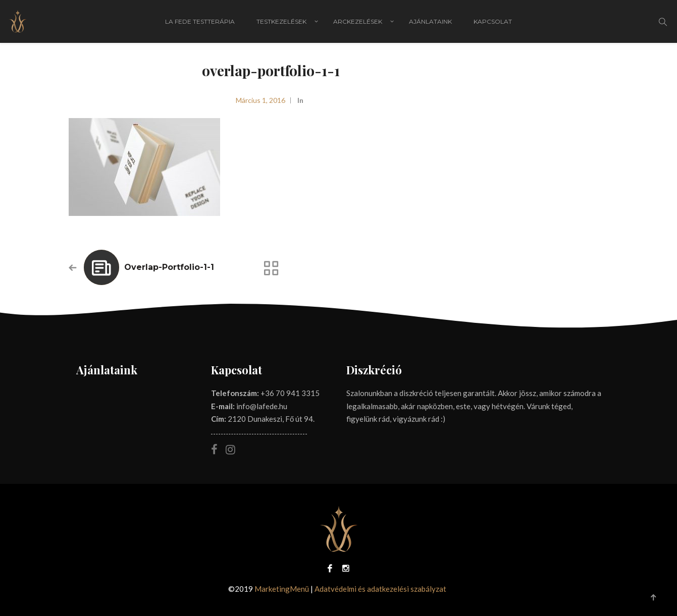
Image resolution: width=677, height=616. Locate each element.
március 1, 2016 (261, 100)
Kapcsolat (493, 21)
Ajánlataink (430, 21)
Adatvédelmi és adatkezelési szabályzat (380, 589)
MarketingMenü (282, 589)
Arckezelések (358, 21)
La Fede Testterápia (200, 21)
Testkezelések (281, 21)
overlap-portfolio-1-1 (169, 267)
